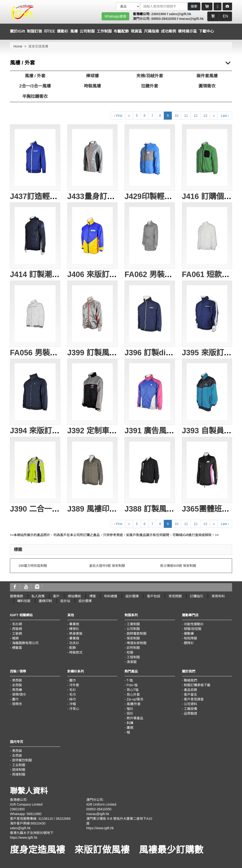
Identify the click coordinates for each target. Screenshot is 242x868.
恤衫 (130, 709)
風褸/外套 (134, 704)
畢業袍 (74, 624)
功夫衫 (74, 643)
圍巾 (15, 699)
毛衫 (73, 690)
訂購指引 (197, 596)
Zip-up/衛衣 (135, 699)
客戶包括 (154, 596)
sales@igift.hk (180, 14)
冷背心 (74, 709)
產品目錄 (190, 690)
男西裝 (17, 680)
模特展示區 (187, 31)
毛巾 (73, 694)
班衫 (130, 713)
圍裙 (130, 728)
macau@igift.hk (191, 19)
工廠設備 (190, 709)
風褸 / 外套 (35, 76)
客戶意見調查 (194, 699)
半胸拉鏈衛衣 (35, 96)
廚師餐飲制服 (137, 634)
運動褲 (189, 634)
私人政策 (38, 596)
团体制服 (19, 770)
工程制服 (133, 657)
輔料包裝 (24, 601)
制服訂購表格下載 (197, 685)
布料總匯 (111, 596)
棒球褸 (92, 76)
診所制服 (133, 648)
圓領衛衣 (207, 86)
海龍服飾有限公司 (25, 643)
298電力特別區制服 (33, 566)
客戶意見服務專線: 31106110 (31, 819)
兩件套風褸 (207, 76)
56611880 (34, 814)
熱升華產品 (135, 718)
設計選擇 (132, 596)
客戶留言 (190, 694)
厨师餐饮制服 (22, 760)
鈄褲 (130, 723)
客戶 (56, 596)
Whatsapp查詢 (115, 16)
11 (186, 116)
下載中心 (206, 31)
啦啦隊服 (190, 638)
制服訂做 (35, 31)
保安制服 (133, 638)
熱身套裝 (76, 634)
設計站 (65, 601)
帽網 (15, 638)
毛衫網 (17, 624)
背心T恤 (133, 690)
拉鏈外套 (150, 86)
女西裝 (17, 685)
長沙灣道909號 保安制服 (178, 566)
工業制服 (133, 624)
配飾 (73, 648)
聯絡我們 (190, 680)
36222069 (63, 819)
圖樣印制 (45, 601)
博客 (93, 596)
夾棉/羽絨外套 (150, 76)
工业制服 (19, 765)
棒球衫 (74, 629)
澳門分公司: (142, 19)
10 (177, 116)
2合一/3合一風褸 (35, 86)
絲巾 (73, 699)
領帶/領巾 (19, 694)
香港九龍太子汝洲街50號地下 (32, 833)
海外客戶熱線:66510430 (28, 823)
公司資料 (190, 704)
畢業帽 (74, 638)
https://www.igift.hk (24, 838)
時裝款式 (76, 652)
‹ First (118, 116)
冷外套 (74, 685)
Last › (225, 116)
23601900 (159, 14)
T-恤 (130, 680)
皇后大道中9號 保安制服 (107, 566)
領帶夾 (17, 704)
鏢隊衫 (189, 643)
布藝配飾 (121, 31)
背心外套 (133, 694)
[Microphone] (218, 6)
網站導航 (74, 596)
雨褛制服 (19, 774)
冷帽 (73, 704)
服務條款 (17, 596)
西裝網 (17, 629)
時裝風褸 (92, 86)
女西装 (17, 755)
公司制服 (133, 629)
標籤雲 (17, 648)
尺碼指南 (151, 31)
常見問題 (175, 596)
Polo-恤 (132, 685)
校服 (130, 652)
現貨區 (136, 31)
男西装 (17, 751)
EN (225, 16)
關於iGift (17, 31)
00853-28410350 (164, 19)
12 (196, 116)
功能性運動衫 (194, 624)
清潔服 (132, 662)
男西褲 (17, 690)
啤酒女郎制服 (137, 643)
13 (205, 116)
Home (18, 46)
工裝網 (17, 634)
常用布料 (218, 596)
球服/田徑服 (193, 629)
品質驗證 (190, 713)
